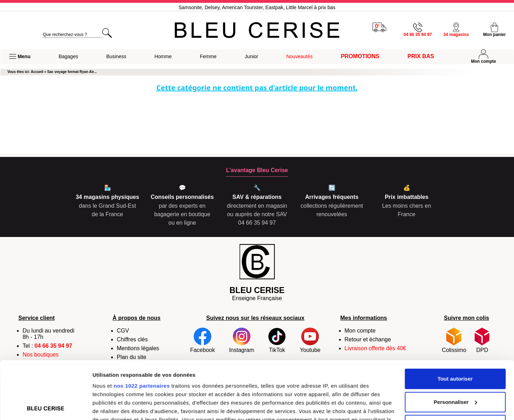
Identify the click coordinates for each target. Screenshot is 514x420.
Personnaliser (455, 344)
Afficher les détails (116, 406)
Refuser (455, 367)
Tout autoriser (455, 321)
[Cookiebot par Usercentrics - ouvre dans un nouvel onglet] (46, 406)
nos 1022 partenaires (142, 328)
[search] (72, 35)
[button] (20, 57)
